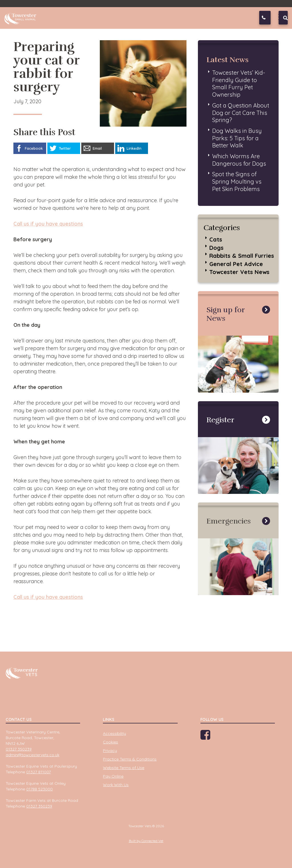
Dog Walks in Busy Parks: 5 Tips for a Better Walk (237, 138)
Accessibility (114, 733)
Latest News (228, 60)
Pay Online (113, 776)
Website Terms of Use (124, 768)
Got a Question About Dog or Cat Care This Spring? (241, 113)
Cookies (110, 742)
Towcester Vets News (239, 272)
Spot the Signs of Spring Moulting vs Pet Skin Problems (237, 181)
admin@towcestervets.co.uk (33, 755)
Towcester (22, 17)
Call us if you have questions (48, 224)
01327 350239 (269, 18)
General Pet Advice (236, 264)
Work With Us (116, 785)
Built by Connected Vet (146, 841)
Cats (216, 239)
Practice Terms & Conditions (130, 759)
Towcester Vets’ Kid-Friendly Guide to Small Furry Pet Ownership (239, 84)
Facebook (211, 737)
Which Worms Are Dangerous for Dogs (239, 160)
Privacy (110, 751)
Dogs (216, 248)
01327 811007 (38, 772)
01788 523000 (39, 789)
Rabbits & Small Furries (242, 256)
